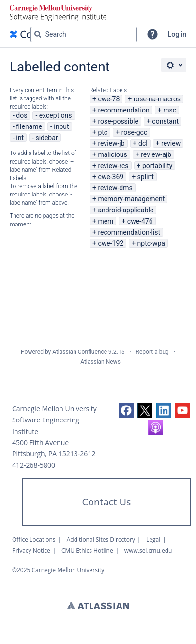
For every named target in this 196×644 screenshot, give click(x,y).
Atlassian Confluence (80, 352)
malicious (112, 154)
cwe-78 (109, 99)
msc (170, 110)
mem (106, 221)
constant (165, 121)
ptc (103, 132)
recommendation (123, 110)
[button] (152, 34)
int (20, 138)
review (171, 143)
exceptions (56, 115)
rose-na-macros (157, 99)
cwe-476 (140, 221)
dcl (143, 143)
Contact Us (106, 502)
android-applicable (126, 210)
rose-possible (118, 121)
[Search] (38, 34)
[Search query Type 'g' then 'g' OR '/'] (84, 34)
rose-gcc (135, 132)
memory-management (131, 199)
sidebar (46, 138)
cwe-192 (111, 243)
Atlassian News (100, 362)
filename (29, 126)
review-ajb (156, 154)
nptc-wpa (151, 243)
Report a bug (152, 352)
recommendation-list (129, 232)
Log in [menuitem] (177, 34)
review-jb (111, 143)
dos (22, 115)
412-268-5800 (34, 465)
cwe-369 (111, 177)
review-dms (115, 188)
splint (146, 177)
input (61, 126)
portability (157, 166)
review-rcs (113, 166)
